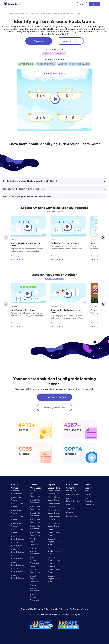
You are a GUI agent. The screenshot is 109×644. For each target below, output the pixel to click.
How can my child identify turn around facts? (54, 189)
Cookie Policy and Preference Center (70, 609)
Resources (14, 14)
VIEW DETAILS (17, 259)
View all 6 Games (55, 212)
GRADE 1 (48, 54)
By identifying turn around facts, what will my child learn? (54, 181)
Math (31, 14)
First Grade (40, 14)
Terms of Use (28, 609)
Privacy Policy (42, 609)
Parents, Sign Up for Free (54, 397)
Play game (39, 41)
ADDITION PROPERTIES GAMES (74, 64)
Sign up (95, 4)
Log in (82, 4)
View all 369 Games (55, 279)
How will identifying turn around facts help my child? (54, 197)
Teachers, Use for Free (54, 408)
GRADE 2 (60, 54)
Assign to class (70, 41)
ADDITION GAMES (46, 64)
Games (23, 14)
